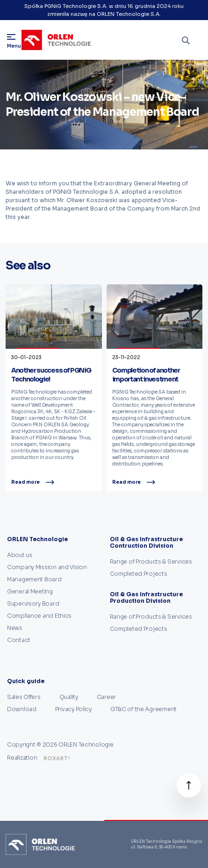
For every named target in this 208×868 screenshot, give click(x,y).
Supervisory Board (33, 603)
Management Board (34, 579)
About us (20, 555)
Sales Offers (24, 697)
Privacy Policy (73, 709)
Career (106, 697)
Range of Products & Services (151, 561)
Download (22, 709)
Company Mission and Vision (47, 567)
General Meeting (30, 591)
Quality (69, 697)
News (15, 628)
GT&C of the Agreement (143, 709)
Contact (19, 640)
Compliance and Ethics (39, 616)
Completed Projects (139, 574)
